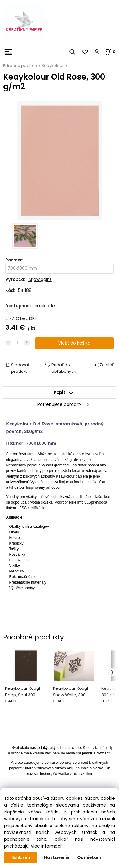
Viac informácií (47, 846)
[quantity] (18, 343)
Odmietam (89, 858)
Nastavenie (57, 858)
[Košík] (112, 52)
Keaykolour (53, 66)
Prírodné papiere (20, 66)
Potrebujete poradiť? (59, 405)
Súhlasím (21, 858)
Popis (60, 392)
